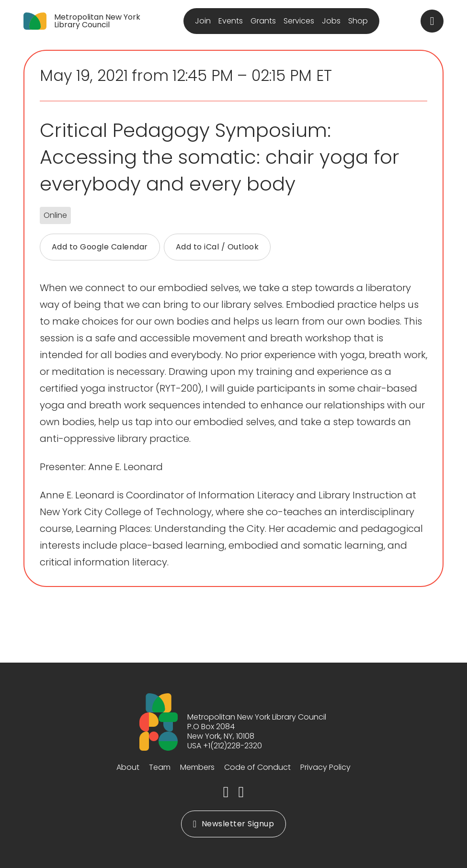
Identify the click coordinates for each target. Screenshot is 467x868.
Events (231, 21)
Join (203, 21)
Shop (358, 21)
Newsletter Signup (233, 824)
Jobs (331, 21)
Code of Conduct (257, 767)
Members (197, 767)
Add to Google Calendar (100, 247)
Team (160, 767)
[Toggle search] (432, 21)
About (128, 767)
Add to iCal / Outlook (217, 247)
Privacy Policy (325, 767)
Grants (263, 21)
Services (299, 21)
